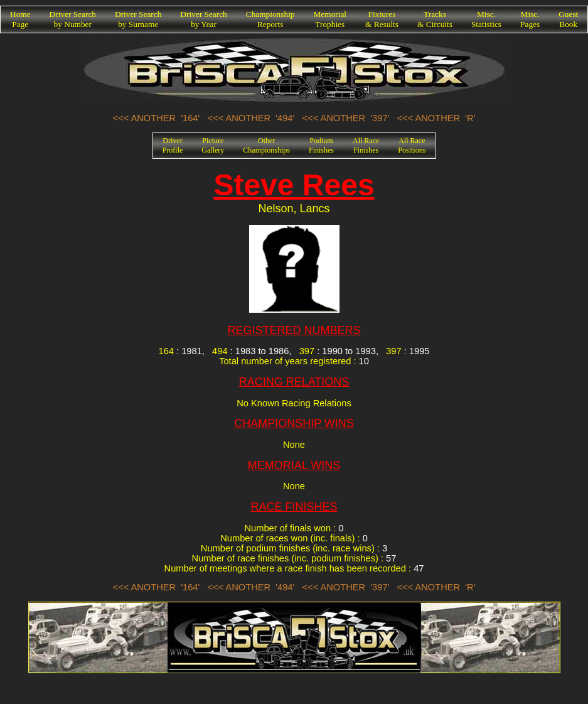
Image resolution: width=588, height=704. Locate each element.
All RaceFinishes (366, 145)
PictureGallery (213, 145)
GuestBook (568, 19)
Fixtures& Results (382, 19)
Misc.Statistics (486, 19)
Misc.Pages (530, 19)
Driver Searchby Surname (138, 19)
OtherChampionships (266, 145)
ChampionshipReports (270, 19)
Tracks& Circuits (435, 19)
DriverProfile (173, 145)
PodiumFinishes (321, 145)
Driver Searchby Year (203, 19)
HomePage (20, 19)
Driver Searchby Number (73, 19)
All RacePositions (412, 145)
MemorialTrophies (330, 19)
